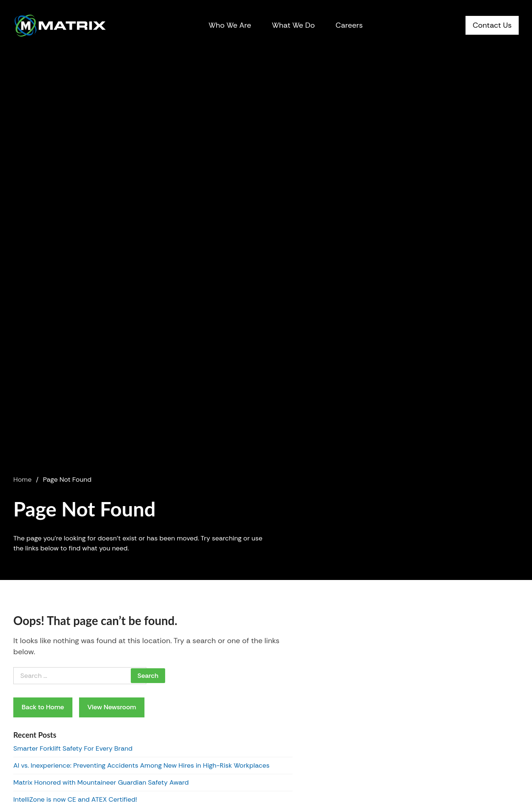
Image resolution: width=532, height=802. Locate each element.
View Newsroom (112, 707)
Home (22, 480)
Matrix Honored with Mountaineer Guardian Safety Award (101, 782)
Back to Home (43, 707)
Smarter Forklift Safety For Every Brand (73, 748)
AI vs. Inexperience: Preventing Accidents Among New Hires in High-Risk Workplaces (141, 765)
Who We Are (230, 25)
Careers (349, 25)
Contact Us (492, 25)
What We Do (294, 25)
